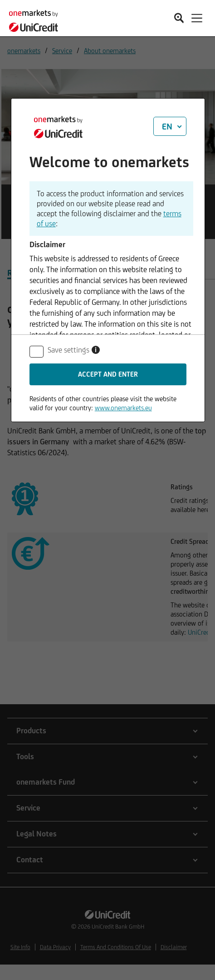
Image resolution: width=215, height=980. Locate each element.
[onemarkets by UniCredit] (36, 19)
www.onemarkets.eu (123, 408)
